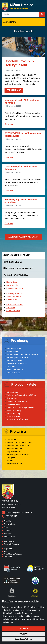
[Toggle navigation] (40, 22)
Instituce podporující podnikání (20, 407)
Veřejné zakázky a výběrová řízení (21, 395)
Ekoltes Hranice (13, 311)
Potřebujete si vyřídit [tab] (18, 268)
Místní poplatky (13, 413)
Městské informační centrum (19, 443)
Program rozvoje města (17, 401)
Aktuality (7, 521)
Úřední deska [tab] (13, 262)
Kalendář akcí (12, 299)
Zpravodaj (11, 308)
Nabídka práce (10, 537)
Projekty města (13, 404)
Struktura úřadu (13, 285)
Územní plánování (14, 361)
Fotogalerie (12, 458)
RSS (6, 551)
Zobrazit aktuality (23, 237)
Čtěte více (9, 124)
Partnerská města (14, 464)
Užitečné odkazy (14, 410)
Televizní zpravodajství (17, 364)
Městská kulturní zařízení (18, 446)
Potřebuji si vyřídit (14, 293)
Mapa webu (8, 549)
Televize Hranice (14, 296)
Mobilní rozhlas (13, 373)
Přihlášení (8, 557)
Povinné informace (15, 288)
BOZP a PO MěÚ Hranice (17, 420)
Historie (10, 461)
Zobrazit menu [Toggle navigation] (10, 22)
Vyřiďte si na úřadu (15, 348)
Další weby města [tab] (16, 275)
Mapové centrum (14, 452)
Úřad (6, 527)
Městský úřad (13, 392)
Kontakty (7, 534)
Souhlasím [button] (23, 629)
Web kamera (9, 541)
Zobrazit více (14, 90)
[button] (42, 14)
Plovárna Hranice (14, 449)
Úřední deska (12, 282)
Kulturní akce (12, 439)
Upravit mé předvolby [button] (23, 639)
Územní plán (12, 398)
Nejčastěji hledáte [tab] (17, 255)
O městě (7, 530)
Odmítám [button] (23, 634)
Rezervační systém (15, 305)
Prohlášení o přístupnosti (14, 554)
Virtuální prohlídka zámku (18, 358)
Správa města (9, 524)
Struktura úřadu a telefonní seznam (22, 355)
